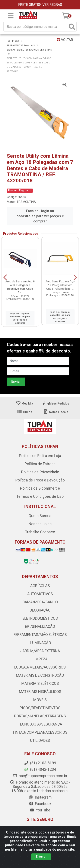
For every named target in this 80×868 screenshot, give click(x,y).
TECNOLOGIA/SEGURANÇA (40, 724)
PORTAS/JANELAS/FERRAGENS (40, 716)
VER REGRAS (52, 5)
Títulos (25, 412)
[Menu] (11, 16)
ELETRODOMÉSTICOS (40, 618)
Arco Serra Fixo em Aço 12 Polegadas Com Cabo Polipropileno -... (60, 285)
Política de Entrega (40, 464)
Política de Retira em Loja (40, 456)
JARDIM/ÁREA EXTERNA (40, 651)
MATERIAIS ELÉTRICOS (40, 684)
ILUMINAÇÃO (40, 643)
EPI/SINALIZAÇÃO (40, 627)
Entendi (41, 857)
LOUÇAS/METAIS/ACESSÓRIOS (40, 667)
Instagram (40, 797)
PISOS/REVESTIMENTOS (40, 708)
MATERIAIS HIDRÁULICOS (40, 692)
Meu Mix (24, 403)
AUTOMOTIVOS (40, 594)
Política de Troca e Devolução (40, 480)
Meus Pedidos (56, 403)
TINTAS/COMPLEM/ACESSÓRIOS (40, 732)
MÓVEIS (40, 700)
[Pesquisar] (72, 27)
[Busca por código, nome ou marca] (36, 27)
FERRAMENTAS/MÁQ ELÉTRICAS (40, 635)
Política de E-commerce (40, 488)
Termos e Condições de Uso (40, 496)
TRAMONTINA (26, 202)
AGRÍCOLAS (40, 586)
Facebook (40, 804)
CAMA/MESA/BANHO (40, 602)
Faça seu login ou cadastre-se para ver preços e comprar (40, 216)
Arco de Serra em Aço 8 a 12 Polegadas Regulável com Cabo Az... (20, 287)
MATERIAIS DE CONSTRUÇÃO (40, 675)
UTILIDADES (40, 741)
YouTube (40, 810)
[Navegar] (5, 277)
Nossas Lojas (40, 524)
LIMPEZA (40, 659)
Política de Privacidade (40, 472)
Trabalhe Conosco (40, 532)
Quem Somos (40, 516)
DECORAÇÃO (40, 610)
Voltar (65, 40)
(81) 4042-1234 (40, 769)
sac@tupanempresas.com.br (40, 776)
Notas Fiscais (56, 412)
